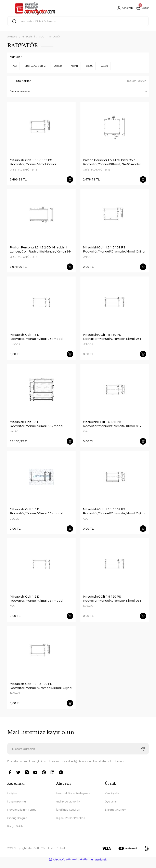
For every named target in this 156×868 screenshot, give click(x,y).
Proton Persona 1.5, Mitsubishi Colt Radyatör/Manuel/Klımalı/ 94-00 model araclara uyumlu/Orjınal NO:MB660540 (112, 162)
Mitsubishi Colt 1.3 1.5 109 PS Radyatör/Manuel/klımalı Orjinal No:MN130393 (33, 162)
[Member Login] (123, 8)
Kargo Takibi (15, 832)
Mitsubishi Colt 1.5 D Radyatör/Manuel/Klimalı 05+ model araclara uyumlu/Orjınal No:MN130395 (38, 339)
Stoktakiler (23, 81)
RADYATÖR (55, 37)
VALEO (14, 434)
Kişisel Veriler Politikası (71, 824)
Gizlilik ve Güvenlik (68, 807)
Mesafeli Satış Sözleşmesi (73, 799)
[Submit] (143, 754)
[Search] (78, 21)
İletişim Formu (17, 807)
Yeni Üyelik (112, 799)
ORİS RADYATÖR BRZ (24, 170)
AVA (85, 434)
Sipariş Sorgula (17, 824)
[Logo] (35, 8)
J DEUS (14, 522)
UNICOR (88, 258)
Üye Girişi (111, 807)
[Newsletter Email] (78, 754)
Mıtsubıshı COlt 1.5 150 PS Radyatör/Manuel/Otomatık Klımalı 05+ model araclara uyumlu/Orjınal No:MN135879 (112, 339)
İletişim (12, 799)
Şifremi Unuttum (116, 815)
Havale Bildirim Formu (22, 815)
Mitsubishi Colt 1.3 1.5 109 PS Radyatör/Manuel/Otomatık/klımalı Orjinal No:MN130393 (114, 250)
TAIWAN (88, 610)
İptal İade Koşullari (68, 815)
